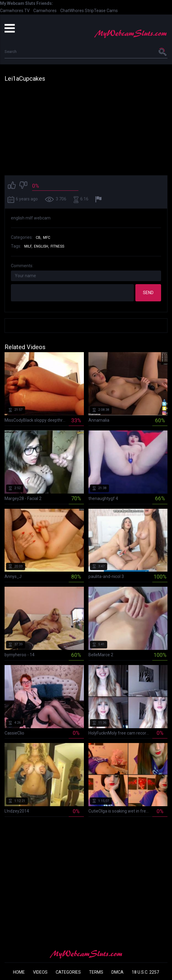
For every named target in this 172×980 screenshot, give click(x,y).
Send (148, 293)
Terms (96, 972)
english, (41, 246)
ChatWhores (72, 11)
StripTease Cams (101, 11)
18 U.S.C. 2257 (145, 972)
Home (19, 972)
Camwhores (45, 11)
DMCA (117, 972)
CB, (39, 238)
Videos (40, 972)
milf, (28, 246)
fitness (57, 246)
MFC (47, 238)
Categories (68, 972)
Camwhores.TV (15, 11)
